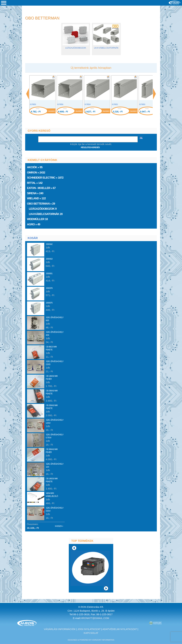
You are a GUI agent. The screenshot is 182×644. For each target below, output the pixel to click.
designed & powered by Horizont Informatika (91, 640)
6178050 (142, 104)
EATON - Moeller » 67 (42, 188)
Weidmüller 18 (38, 219)
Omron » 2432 (36, 173)
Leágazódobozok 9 (42, 209)
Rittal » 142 (35, 183)
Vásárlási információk (60, 629)
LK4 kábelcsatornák (106, 47)
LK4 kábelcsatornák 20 (45, 214)
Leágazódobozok (76, 47)
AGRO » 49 (34, 224)
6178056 (60, 104)
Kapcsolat (91, 633)
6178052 (115, 104)
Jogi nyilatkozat (89, 629)
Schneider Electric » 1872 (45, 178)
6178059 (33, 104)
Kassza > (59, 526)
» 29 (41, 204)
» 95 (35, 167)
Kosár (33, 238)
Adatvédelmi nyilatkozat (120, 629)
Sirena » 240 (35, 193)
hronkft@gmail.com (95, 618)
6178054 (88, 104)
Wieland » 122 (37, 198)
